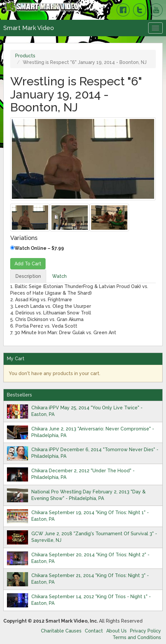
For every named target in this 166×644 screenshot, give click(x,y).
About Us (116, 631)
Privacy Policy (146, 631)
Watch (59, 276)
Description (28, 276)
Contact (94, 631)
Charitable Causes (61, 631)
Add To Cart (28, 264)
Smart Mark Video (29, 28)
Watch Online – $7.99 (37, 248)
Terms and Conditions (137, 637)
